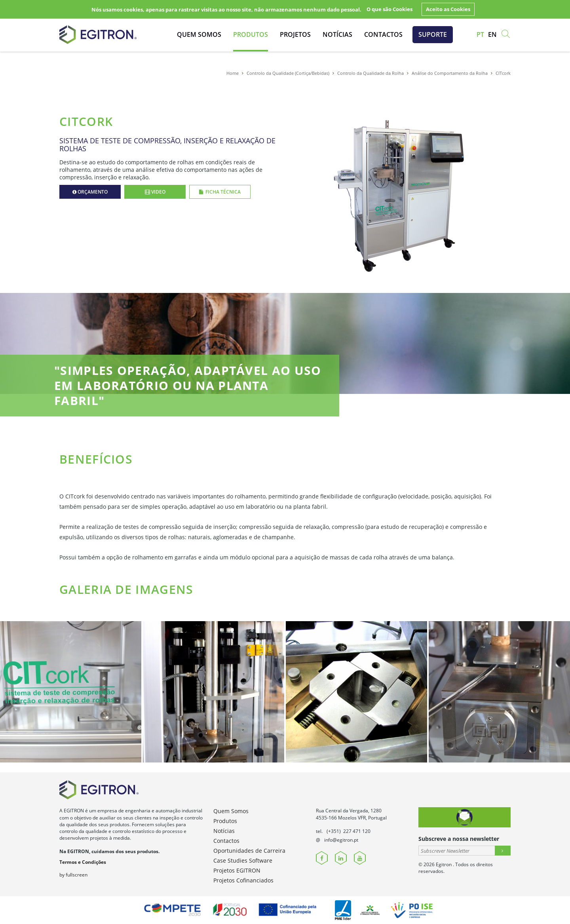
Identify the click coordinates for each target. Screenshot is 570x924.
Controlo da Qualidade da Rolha (370, 73)
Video (155, 192)
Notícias (337, 34)
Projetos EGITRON (237, 870)
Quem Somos (199, 34)
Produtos (251, 34)
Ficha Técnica (220, 192)
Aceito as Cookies (448, 9)
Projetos (295, 34)
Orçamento (90, 192)
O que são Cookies (389, 9)
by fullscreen (73, 875)
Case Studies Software (243, 860)
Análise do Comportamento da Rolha (450, 73)
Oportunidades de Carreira (249, 851)
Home (233, 73)
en (492, 34)
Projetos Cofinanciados (243, 880)
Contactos (383, 34)
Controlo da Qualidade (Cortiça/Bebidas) (288, 73)
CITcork (503, 73)
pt (480, 34)
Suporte (433, 34)
